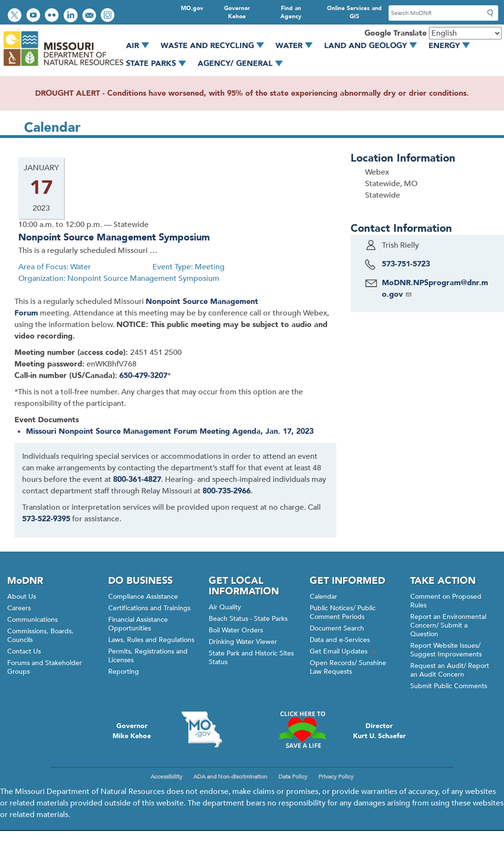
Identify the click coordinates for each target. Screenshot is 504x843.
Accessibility (166, 777)
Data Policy (293, 777)
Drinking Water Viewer (243, 642)
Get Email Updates (343, 651)
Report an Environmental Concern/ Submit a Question (448, 625)
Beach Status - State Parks (248, 619)
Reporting (124, 672)
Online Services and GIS (354, 12)
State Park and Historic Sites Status (251, 658)
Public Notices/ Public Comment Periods (343, 612)
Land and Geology (374, 46)
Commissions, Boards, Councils (40, 635)
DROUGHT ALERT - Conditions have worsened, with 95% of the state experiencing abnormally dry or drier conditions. (252, 93)
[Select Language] (465, 33)
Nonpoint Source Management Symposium (114, 237)
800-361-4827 (137, 479)
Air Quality (225, 607)
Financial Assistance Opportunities (138, 624)
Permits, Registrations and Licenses (148, 656)
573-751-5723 (406, 264)
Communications (32, 620)
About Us (22, 597)
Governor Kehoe (237, 12)
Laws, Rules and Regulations (151, 640)
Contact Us (24, 651)
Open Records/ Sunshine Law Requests (348, 667)
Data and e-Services (340, 640)
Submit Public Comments (449, 686)
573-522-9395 (46, 519)
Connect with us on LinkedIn (72, 16)
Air (141, 46)
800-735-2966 (227, 491)
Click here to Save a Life (302, 730)
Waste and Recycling (216, 46)
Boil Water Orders (236, 630)
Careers (19, 608)
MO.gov (192, 8)
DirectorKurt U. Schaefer (379, 731)
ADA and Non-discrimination (230, 777)
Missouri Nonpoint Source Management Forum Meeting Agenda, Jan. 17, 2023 (170, 431)
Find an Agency (291, 12)
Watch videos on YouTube (34, 16)
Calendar (323, 597)
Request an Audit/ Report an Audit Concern (454, 670)
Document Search (337, 628)
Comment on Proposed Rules (446, 601)
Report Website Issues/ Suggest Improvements (446, 650)
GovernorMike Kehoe (132, 731)
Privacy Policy (336, 777)
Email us (90, 16)
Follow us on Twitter (16, 16)
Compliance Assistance (143, 597)
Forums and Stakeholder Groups (44, 667)
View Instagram (109, 16)
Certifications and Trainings (149, 608)
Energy (453, 46)
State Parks (159, 63)
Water (297, 46)
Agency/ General (244, 63)
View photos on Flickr (53, 16)
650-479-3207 (143, 376)
